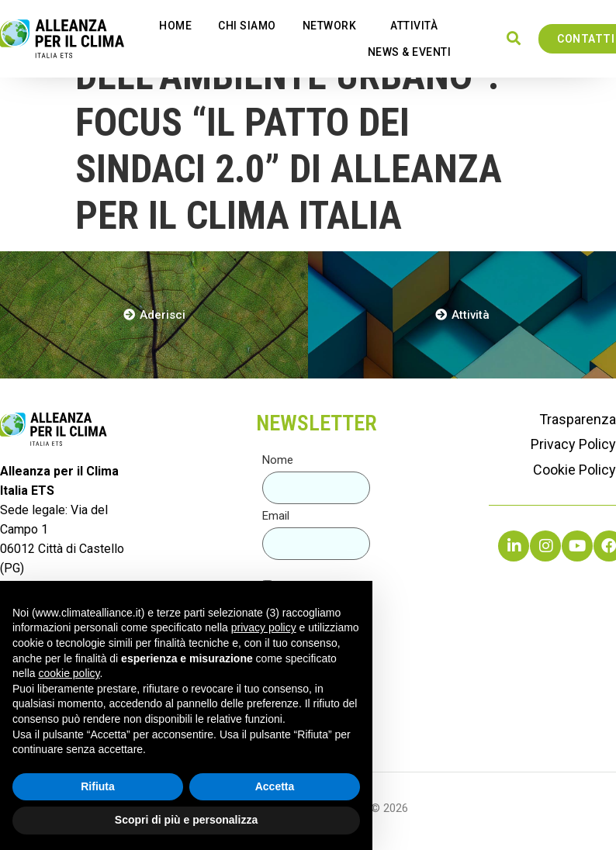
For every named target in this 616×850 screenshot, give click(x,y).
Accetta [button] (275, 786)
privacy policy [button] (264, 627)
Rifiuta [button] (98, 786)
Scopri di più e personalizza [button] (186, 820)
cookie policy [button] (69, 673)
